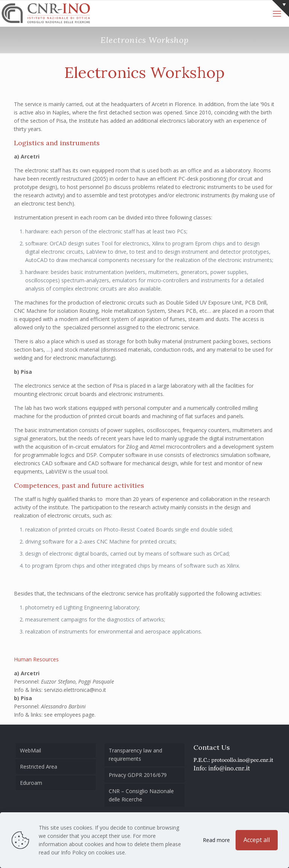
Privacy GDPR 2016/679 (138, 775)
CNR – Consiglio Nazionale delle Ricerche (141, 795)
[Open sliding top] (281, 8)
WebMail (30, 750)
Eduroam (31, 783)
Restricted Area (39, 767)
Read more (216, 840)
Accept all (257, 840)
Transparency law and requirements (135, 755)
